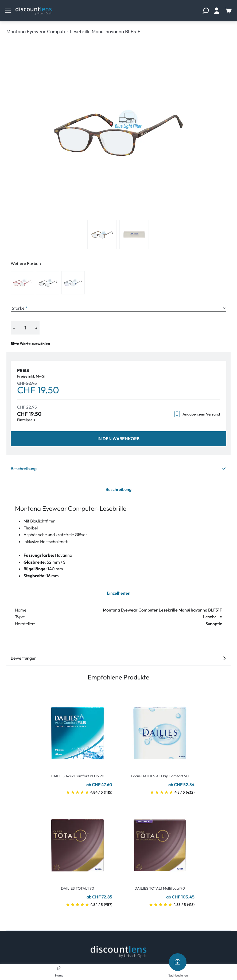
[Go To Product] (77, 730)
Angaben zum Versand (197, 414)
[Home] (59, 968)
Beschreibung (118, 468)
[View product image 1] (102, 235)
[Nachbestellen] (178, 962)
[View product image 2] (134, 235)
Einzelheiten (119, 593)
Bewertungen (118, 658)
